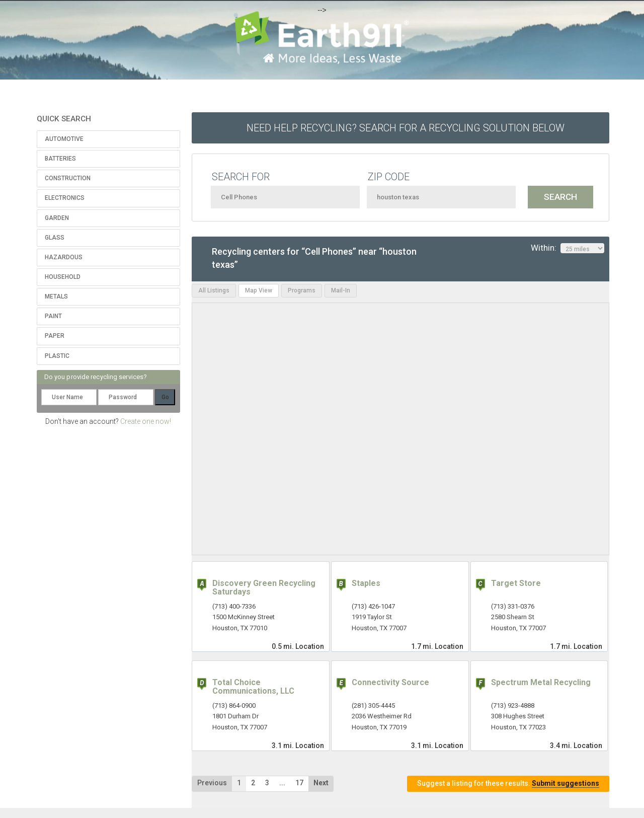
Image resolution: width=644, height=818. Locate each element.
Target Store (516, 583)
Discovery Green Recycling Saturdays (264, 588)
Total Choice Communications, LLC (253, 687)
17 (299, 783)
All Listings (214, 290)
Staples (366, 583)
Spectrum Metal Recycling (541, 682)
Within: (568, 248)
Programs (302, 290)
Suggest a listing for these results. (508, 784)
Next (321, 783)
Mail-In (341, 290)
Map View (259, 290)
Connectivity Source (390, 682)
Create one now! (146, 421)
